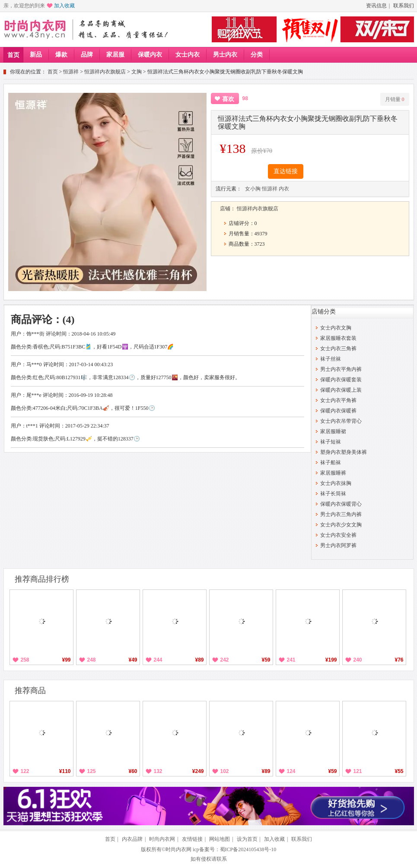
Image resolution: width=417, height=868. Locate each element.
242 (225, 660)
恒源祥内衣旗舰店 (105, 72)
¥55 (399, 771)
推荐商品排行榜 (42, 579)
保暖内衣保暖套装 (341, 380)
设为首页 (247, 839)
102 (225, 771)
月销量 (395, 99)
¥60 (133, 771)
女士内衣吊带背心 (341, 421)
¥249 (198, 771)
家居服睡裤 (333, 473)
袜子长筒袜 (333, 494)
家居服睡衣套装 (338, 338)
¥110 (65, 771)
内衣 (284, 189)
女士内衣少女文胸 (341, 525)
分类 (257, 55)
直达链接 (286, 171)
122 (25, 771)
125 (92, 771)
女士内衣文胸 (336, 328)
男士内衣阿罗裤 (338, 545)
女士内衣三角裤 (338, 348)
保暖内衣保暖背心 (341, 504)
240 (358, 660)
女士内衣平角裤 (338, 400)
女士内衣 (188, 55)
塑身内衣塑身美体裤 (344, 452)
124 (291, 771)
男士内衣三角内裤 (341, 514)
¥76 (399, 660)
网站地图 (220, 839)
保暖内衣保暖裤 (338, 411)
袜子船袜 (331, 463)
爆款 (61, 55)
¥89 (199, 660)
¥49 (133, 660)
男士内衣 (225, 55)
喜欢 (228, 99)
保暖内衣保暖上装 (341, 390)
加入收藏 (64, 6)
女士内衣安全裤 (338, 535)
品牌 (87, 55)
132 (158, 771)
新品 (36, 55)
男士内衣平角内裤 (341, 369)
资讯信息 (376, 6)
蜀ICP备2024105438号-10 (248, 849)
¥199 (331, 660)
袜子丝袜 (331, 359)
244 (158, 660)
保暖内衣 (150, 55)
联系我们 (404, 6)
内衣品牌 (132, 839)
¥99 (66, 660)
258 (25, 660)
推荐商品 (30, 691)
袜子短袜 (331, 442)
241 (291, 660)
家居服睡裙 (333, 431)
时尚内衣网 (162, 839)
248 (92, 660)
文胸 (137, 72)
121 (358, 771)
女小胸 (253, 189)
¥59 (266, 660)
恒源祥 (71, 72)
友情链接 (192, 839)
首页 (13, 55)
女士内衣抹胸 (336, 483)
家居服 (115, 55)
